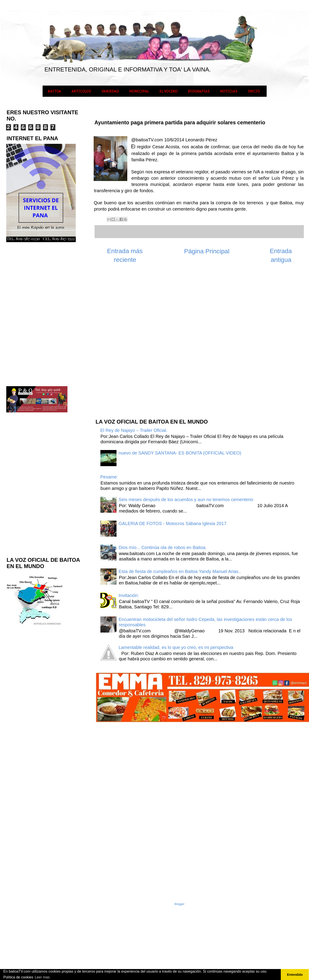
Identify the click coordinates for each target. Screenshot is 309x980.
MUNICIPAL (139, 91)
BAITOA (54, 91)
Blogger (180, 904)
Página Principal (207, 251)
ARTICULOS (81, 91)
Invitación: (129, 595)
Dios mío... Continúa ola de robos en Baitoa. (163, 547)
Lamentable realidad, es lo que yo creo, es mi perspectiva (176, 647)
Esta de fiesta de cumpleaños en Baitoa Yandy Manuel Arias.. (180, 571)
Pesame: (109, 477)
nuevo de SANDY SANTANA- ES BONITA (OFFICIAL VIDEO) (180, 453)
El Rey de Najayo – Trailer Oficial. (134, 430)
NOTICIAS (229, 91)
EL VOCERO (169, 91)
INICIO (254, 91)
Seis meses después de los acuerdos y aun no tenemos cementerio (186, 500)
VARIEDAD (110, 91)
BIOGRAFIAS (199, 91)
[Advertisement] (129, 343)
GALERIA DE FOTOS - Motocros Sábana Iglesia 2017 (173, 523)
